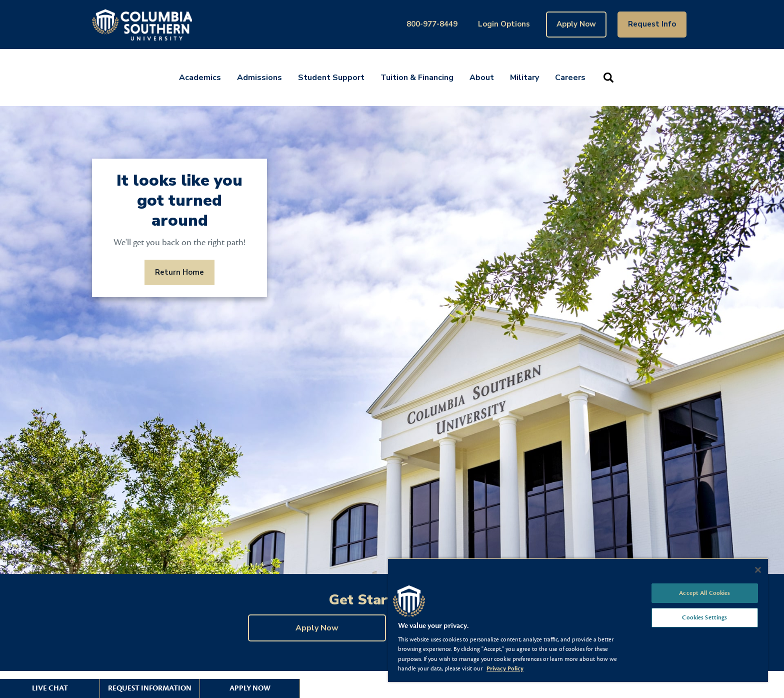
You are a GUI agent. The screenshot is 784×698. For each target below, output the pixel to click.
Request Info (652, 24)
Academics (200, 78)
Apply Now (576, 24)
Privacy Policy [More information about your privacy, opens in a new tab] (505, 668)
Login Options (504, 24)
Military (524, 78)
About (482, 78)
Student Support (331, 78)
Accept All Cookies (704, 593)
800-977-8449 (432, 24)
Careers (570, 78)
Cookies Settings (704, 617)
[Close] (758, 570)
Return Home (179, 272)
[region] (578, 620)
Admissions (259, 78)
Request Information (150, 688)
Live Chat (50, 688)
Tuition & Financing (417, 78)
